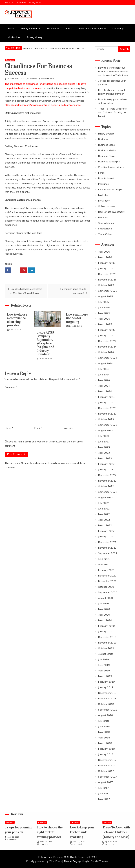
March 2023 (105, 458)
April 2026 (104, 252)
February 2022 (106, 531)
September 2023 (108, 425)
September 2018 (108, 710)
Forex (69, 28)
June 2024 (104, 375)
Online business (107, 206)
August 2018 (105, 715)
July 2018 (103, 721)
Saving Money (34, 37)
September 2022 (108, 492)
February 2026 (106, 263)
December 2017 (107, 760)
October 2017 (106, 771)
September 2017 (108, 777)
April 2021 (104, 564)
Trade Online (105, 234)
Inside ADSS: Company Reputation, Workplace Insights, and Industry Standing (45, 344)
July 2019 (103, 659)
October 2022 (106, 486)
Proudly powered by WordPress (44, 861)
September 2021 (108, 553)
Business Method (108, 150)
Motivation (14, 37)
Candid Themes (100, 861)
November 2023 (107, 414)
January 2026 (106, 268)
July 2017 (103, 788)
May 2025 (104, 313)
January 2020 (106, 631)
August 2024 (105, 363)
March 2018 (105, 743)
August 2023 (105, 430)
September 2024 (108, 358)
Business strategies (109, 161)
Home (11, 28)
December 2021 (107, 542)
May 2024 (104, 380)
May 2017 (104, 799)
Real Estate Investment (111, 212)
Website (68, 428)
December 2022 (107, 475)
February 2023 (106, 464)
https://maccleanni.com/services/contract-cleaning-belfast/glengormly (43, 105)
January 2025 (106, 335)
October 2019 (106, 648)
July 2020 (103, 603)
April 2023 (104, 453)
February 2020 (106, 626)
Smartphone (105, 229)
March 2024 (105, 391)
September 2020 (108, 592)
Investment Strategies (91, 28)
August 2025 (105, 296)
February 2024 (106, 397)
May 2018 (104, 732)
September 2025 (108, 291)
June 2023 (104, 442)
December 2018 (107, 693)
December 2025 (107, 274)
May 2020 (104, 609)
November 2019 (107, 643)
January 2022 (106, 536)
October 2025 (106, 285)
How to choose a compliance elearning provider (17, 320)
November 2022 (107, 481)
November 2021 (107, 548)
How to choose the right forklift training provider (50, 832)
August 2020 (105, 598)
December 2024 (107, 341)
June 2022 (104, 509)
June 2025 (104, 307)
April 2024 (104, 386)
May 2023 (104, 447)
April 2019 (104, 671)
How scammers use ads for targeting (77, 318)
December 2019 (107, 637)
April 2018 (104, 738)
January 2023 (106, 469)
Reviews (103, 217)
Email (38, 428)
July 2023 (103, 436)
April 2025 (104, 319)
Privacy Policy (35, 3)
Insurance (103, 184)
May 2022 (104, 514)
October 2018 (106, 704)
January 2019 (106, 687)
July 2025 (103, 302)
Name (9, 428)
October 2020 (106, 587)
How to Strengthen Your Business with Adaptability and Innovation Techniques (113, 71)
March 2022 (105, 525)
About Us (9, 3)
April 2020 (104, 615)
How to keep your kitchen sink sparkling (82, 832)
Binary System (29, 28)
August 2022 (105, 497)
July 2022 (103, 503)
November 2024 (107, 347)
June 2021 (104, 559)
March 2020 (105, 620)
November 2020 (107, 581)
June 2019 (104, 665)
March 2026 (105, 257)
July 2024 (103, 369)
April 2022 (104, 520)
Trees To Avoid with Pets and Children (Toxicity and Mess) (113, 112)
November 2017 (107, 765)
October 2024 (106, 352)
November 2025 (107, 280)
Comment (11, 387)
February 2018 (106, 749)
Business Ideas (106, 145)
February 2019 (106, 682)
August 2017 (105, 782)
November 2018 (107, 698)
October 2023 (106, 419)
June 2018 (104, 726)
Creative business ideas (111, 167)
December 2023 (107, 408)
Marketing (118, 28)
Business (51, 28)
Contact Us (21, 3)
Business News (107, 156)
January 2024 (106, 402)
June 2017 (104, 793)
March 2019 (105, 676)
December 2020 (107, 576)
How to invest (106, 178)
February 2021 (106, 570)
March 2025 (105, 324)
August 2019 (105, 654)
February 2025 (106, 330)
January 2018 (106, 754)
